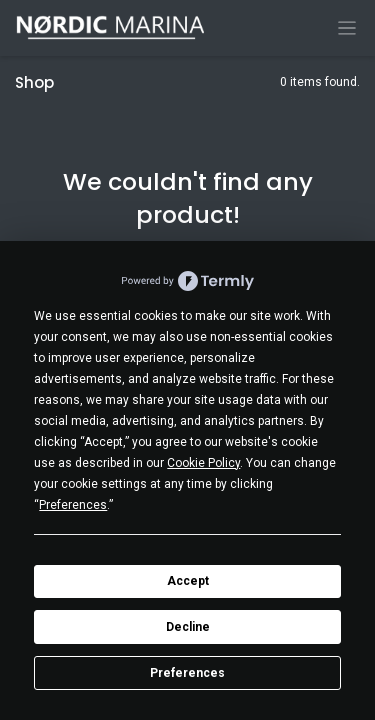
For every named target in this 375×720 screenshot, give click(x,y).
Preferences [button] (73, 505)
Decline (188, 627)
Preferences (187, 673)
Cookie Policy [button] (203, 463)
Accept (188, 581)
